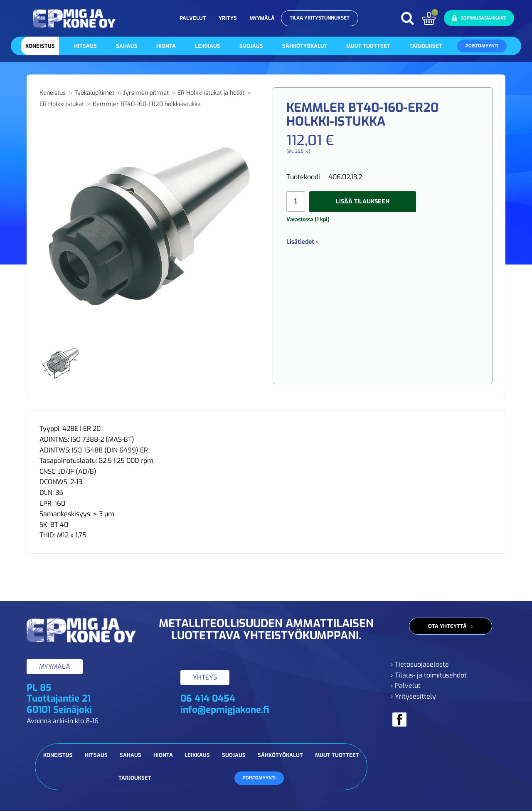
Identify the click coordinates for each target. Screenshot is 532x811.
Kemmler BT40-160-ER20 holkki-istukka (147, 104)
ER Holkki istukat (62, 104)
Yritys (228, 18)
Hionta (166, 46)
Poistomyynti (482, 46)
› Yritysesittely (413, 696)
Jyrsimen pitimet (146, 93)
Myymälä (262, 18)
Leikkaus (208, 46)
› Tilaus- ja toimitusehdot (429, 675)
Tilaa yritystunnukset (320, 18)
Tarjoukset (426, 46)
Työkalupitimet (94, 93)
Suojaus (251, 46)
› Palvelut (406, 686)
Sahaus (127, 46)
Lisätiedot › (302, 242)
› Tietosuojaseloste (420, 664)
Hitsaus (85, 46)
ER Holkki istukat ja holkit (211, 93)
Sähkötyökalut (305, 46)
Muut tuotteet (368, 46)
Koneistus (40, 46)
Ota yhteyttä (447, 626)
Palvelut (193, 18)
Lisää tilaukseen (363, 202)
